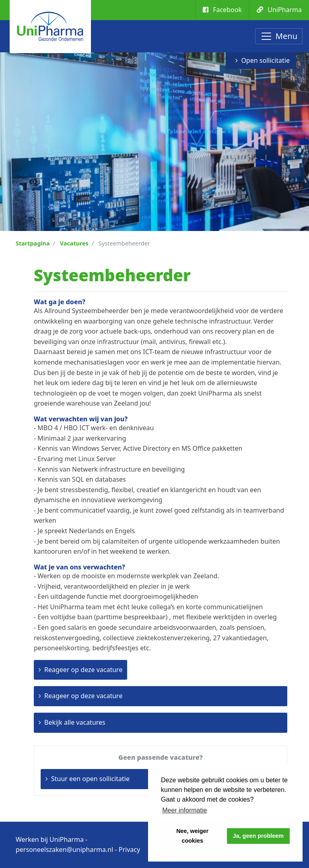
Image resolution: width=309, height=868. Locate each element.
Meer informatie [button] (184, 810)
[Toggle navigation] (279, 36)
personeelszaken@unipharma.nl (64, 849)
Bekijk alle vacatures (75, 722)
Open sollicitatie (265, 60)
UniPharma (279, 10)
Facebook (222, 10)
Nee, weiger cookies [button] (192, 836)
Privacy (129, 849)
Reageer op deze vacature (83, 670)
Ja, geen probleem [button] (258, 836)
